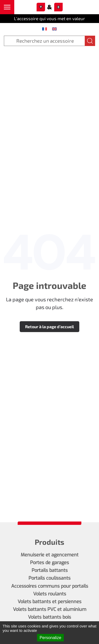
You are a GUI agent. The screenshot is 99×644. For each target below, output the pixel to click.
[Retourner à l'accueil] (50, 7)
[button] (7, 7)
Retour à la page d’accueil (50, 327)
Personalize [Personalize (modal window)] (51, 638)
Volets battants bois (50, 617)
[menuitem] (45, 29)
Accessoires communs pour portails (50, 586)
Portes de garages (50, 563)
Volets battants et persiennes (50, 602)
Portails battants (50, 570)
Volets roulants (50, 594)
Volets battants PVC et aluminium (50, 609)
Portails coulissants (50, 578)
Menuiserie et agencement (50, 555)
